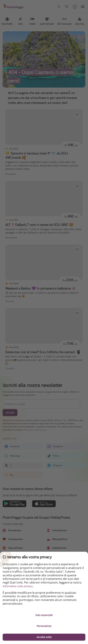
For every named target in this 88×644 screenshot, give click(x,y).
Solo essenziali (44, 615)
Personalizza (44, 626)
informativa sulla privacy (18, 586)
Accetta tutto (44, 637)
